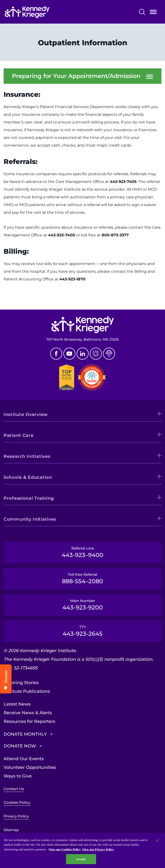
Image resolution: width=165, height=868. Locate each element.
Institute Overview (26, 415)
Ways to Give (18, 776)
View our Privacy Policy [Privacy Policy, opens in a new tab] (98, 849)
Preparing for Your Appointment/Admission (76, 76)
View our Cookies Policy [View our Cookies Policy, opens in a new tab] (65, 849)
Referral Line (82, 552)
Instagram (96, 354)
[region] (82, 850)
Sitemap (11, 830)
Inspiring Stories (21, 683)
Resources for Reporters (29, 721)
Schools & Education (28, 477)
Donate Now (20, 746)
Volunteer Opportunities (30, 767)
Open (153, 13)
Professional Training (29, 498)
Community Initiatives (30, 519)
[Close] (157, 841)
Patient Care (19, 435)
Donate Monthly (25, 734)
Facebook (56, 354)
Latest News (17, 704)
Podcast (109, 354)
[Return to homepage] (42, 12)
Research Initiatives (27, 456)
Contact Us (14, 789)
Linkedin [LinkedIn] (83, 354)
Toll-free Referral (82, 578)
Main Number (82, 605)
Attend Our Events (24, 759)
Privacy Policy (16, 816)
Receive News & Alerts (28, 713)
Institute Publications (27, 691)
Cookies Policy (17, 802)
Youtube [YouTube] (69, 354)
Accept (81, 859)
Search (142, 12)
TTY (82, 631)
